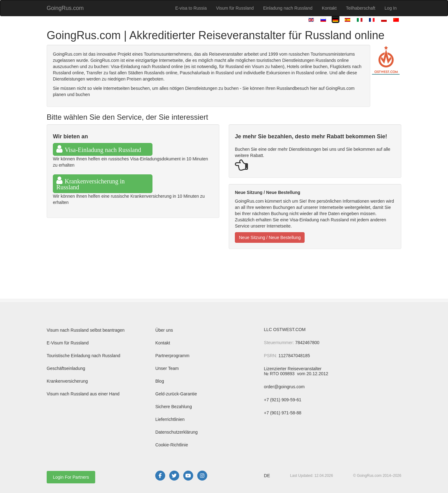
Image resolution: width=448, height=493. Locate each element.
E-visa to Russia (191, 8)
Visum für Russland (235, 8)
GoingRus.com (65, 8)
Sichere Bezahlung (174, 407)
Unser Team (167, 368)
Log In (391, 8)
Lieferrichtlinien (170, 419)
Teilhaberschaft (361, 8)
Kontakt (329, 8)
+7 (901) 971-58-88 (282, 413)
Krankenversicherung (67, 381)
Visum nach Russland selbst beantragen (86, 330)
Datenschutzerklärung (176, 432)
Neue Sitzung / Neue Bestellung (270, 237)
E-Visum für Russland (68, 343)
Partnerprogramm (172, 356)
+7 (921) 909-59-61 (282, 400)
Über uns (164, 330)
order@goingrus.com (284, 387)
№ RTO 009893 (280, 374)
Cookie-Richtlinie (172, 445)
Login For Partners (71, 477)
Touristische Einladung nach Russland (84, 356)
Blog (160, 381)
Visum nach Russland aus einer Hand (83, 394)
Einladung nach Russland (288, 8)
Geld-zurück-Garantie (176, 394)
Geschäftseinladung (66, 368)
